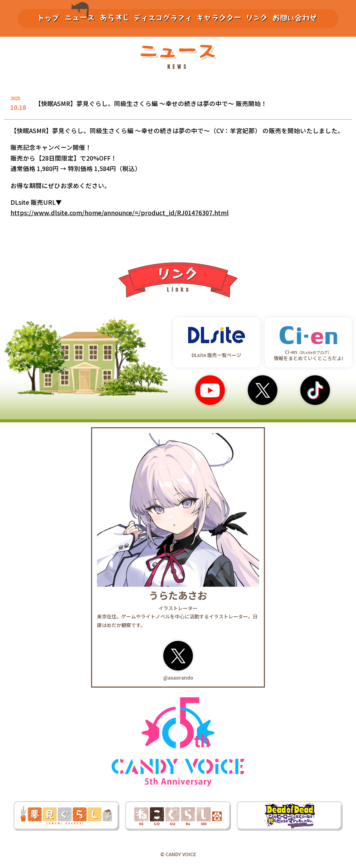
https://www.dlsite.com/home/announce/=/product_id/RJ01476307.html (120, 213)
